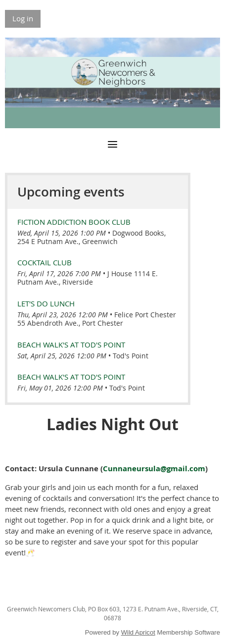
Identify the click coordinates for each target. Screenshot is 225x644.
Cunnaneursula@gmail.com (154, 469)
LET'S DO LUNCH (46, 303)
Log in (23, 18)
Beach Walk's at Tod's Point (71, 345)
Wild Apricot (138, 632)
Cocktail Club (45, 262)
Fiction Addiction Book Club (74, 222)
